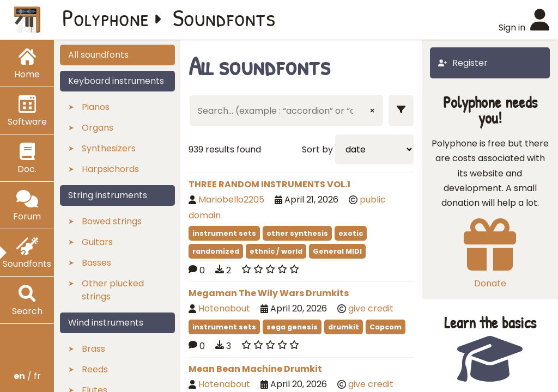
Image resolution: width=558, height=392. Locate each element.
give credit (371, 308)
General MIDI (337, 251)
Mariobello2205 (231, 200)
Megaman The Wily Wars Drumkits (269, 293)
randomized (216, 251)
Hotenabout (224, 308)
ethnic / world (276, 251)
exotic (351, 233)
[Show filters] (401, 111)
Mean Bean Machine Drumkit (255, 369)
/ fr (27, 376)
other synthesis (297, 233)
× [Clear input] (372, 111)
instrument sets (224, 233)
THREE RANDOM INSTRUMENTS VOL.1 (269, 184)
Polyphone (106, 17)
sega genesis (292, 327)
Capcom (386, 327)
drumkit (344, 327)
